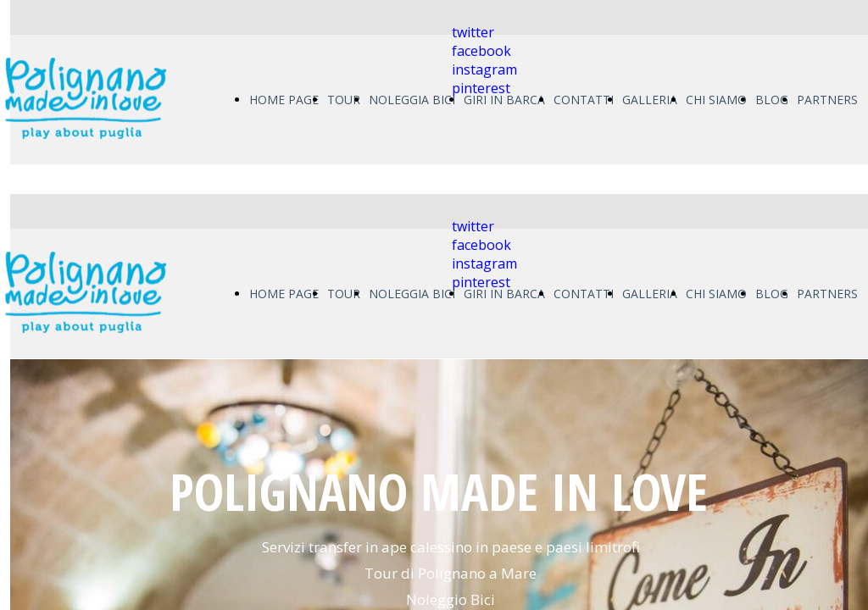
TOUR (344, 100)
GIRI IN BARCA (504, 100)
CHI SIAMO (716, 100)
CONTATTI (584, 100)
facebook (481, 51)
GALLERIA (650, 100)
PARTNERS (827, 100)
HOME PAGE (284, 100)
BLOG (772, 100)
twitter (473, 32)
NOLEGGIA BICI (412, 100)
